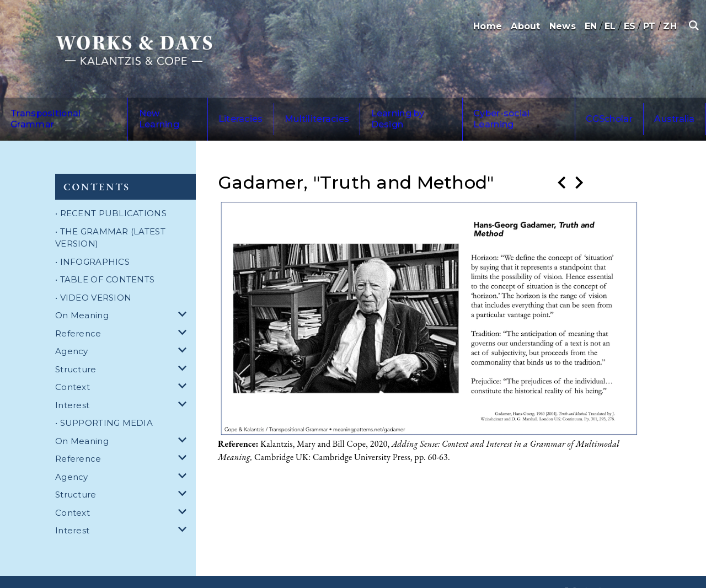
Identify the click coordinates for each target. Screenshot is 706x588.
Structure (76, 346)
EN (591, 26)
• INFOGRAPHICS (92, 239)
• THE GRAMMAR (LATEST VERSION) (110, 215)
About (525, 26)
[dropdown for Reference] (184, 311)
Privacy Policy (276, 570)
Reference (78, 310)
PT (649, 26)
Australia (601, 107)
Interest (72, 382)
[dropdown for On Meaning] (184, 293)
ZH (670, 26)
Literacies (220, 107)
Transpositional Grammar (60, 107)
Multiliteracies (282, 107)
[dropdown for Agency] (184, 328)
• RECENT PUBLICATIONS (111, 190)
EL (610, 26)
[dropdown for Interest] (184, 383)
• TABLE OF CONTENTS (105, 256)
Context (73, 364)
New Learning (157, 107)
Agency (72, 328)
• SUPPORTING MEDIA (104, 400)
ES (630, 26)
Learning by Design (366, 107)
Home (488, 26)
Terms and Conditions (204, 570)
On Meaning (82, 292)
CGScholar (550, 107)
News (563, 26)
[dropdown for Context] (184, 364)
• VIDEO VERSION (93, 274)
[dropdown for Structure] (184, 347)
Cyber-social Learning (468, 107)
